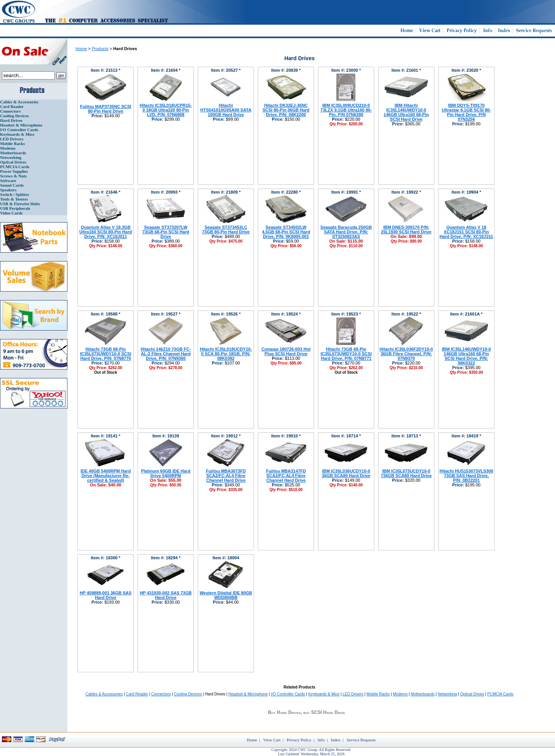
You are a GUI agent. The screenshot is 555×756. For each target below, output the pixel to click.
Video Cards (11, 213)
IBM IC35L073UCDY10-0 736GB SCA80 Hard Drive (406, 473)
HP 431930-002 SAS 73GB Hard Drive (166, 595)
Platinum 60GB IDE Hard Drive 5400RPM (166, 473)
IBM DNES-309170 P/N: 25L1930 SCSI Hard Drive (406, 229)
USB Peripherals (15, 208)
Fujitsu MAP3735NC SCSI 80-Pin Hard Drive (106, 109)
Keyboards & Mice (17, 134)
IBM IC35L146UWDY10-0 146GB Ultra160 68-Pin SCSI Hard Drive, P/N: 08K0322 (466, 356)
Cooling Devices (14, 116)
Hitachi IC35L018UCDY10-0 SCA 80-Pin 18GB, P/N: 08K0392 (226, 354)
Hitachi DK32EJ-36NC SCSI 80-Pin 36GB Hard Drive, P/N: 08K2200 (286, 110)
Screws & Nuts (13, 176)
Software (8, 181)
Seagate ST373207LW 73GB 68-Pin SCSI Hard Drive (166, 232)
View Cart (272, 740)
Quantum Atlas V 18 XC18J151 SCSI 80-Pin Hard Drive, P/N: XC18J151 (467, 232)
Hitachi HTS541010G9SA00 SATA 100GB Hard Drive (226, 110)
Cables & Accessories (19, 102)
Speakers (8, 190)
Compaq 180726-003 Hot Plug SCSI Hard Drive (286, 351)
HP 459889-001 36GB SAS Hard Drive (106, 595)
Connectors (10, 111)
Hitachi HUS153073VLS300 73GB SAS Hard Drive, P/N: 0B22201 (466, 476)
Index (336, 740)
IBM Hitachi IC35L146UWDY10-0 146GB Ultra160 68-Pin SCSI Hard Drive (406, 112)
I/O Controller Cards (19, 130)
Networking (11, 157)
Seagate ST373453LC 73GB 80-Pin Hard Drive (226, 229)
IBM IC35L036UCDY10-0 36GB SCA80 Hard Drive (346, 473)
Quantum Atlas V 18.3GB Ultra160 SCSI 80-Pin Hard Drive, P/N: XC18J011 (106, 232)
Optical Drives (13, 162)
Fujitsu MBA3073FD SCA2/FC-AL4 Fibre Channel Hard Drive (226, 476)
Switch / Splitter (15, 194)
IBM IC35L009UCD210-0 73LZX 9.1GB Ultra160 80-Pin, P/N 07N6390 (346, 110)
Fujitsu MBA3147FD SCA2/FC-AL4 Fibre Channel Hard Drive (286, 476)
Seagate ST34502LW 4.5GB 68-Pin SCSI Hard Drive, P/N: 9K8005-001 (286, 232)
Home (81, 49)
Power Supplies (14, 171)
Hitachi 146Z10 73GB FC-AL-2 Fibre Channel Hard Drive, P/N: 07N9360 (166, 354)
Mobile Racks (12, 143)
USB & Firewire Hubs (20, 204)
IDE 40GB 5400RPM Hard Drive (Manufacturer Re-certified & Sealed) (106, 476)
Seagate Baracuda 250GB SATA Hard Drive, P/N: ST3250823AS (346, 232)
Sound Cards (12, 185)
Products (100, 49)
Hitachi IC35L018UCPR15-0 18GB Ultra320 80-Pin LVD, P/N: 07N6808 (166, 110)
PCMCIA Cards (15, 167)
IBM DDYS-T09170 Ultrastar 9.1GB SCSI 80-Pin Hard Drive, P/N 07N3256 (466, 112)
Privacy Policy (299, 740)
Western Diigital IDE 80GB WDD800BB (226, 595)
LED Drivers (12, 139)
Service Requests (361, 740)
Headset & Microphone (21, 125)
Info (321, 740)
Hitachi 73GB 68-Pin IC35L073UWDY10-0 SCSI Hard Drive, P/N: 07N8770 (106, 354)
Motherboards (13, 153)
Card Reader (12, 106)
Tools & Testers (14, 199)
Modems (8, 148)
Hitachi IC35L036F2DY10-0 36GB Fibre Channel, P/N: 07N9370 (406, 354)
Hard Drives (11, 120)
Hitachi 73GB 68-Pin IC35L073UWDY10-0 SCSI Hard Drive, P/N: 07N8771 (346, 354)
